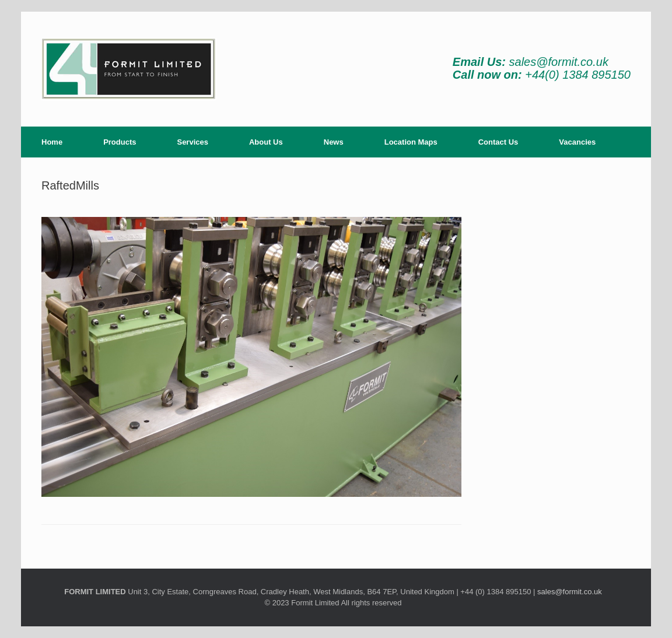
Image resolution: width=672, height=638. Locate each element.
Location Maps (411, 142)
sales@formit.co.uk (559, 62)
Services (192, 142)
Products (120, 142)
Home (52, 142)
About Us (266, 142)
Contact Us (498, 142)
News (334, 142)
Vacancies (577, 142)
